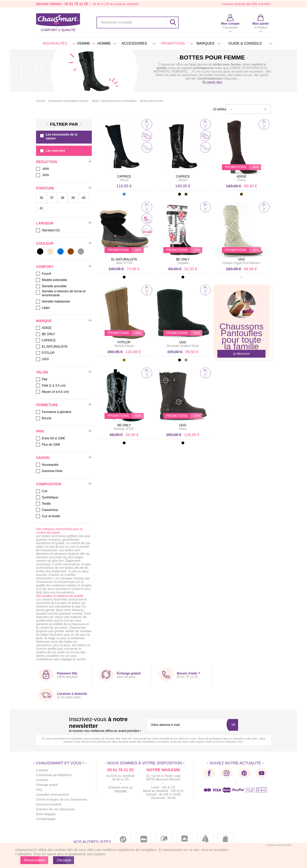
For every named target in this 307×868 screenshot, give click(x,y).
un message (124, 789)
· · (124, 180)
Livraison (42, 780)
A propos (42, 770)
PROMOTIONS (176, 43)
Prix (40, 431)
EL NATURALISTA (124, 259)
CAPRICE (124, 176)
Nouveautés (58, 43)
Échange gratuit (47, 785)
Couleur (45, 243)
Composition (49, 484)
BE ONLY (183, 259)
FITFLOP (124, 342)
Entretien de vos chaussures (56, 809)
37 (52, 198)
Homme (106, 43)
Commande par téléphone (54, 775)
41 (41, 208)
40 (84, 198)
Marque (44, 321)
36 (41, 198)
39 (73, 198)
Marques (208, 43)
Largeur (45, 223)
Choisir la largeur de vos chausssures (62, 799)
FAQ (39, 790)
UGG (241, 259)
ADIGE (241, 176)
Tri (221, 109)
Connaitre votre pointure (53, 795)
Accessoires (138, 43)
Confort (45, 267)
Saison (43, 458)
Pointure (45, 188)
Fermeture (47, 405)
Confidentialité (46, 819)
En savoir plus (212, 82)
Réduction (47, 162)
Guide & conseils (250, 43)
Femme (85, 43)
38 (62, 198)
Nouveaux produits (49, 804)
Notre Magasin (46, 814)
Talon (42, 372)
